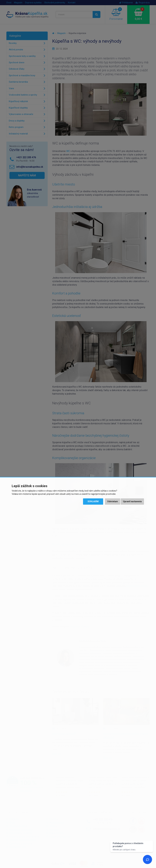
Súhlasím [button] (93, 501)
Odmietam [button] (113, 501)
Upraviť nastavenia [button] (132, 501)
